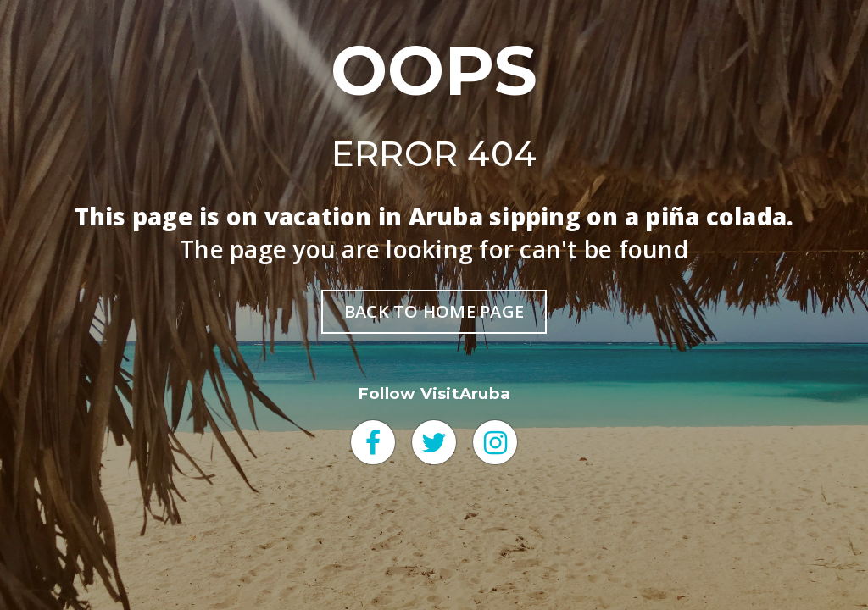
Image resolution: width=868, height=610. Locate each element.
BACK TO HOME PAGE (434, 311)
